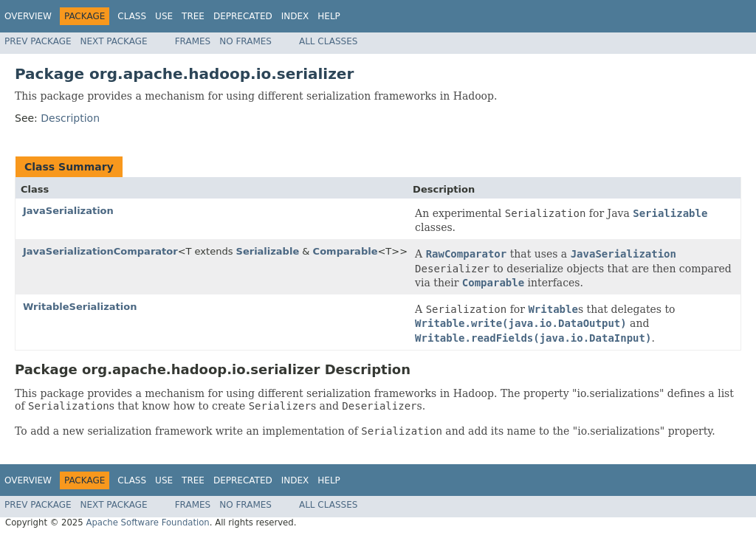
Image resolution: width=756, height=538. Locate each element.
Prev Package (38, 41)
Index (295, 16)
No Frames (245, 41)
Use (164, 16)
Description (70, 118)
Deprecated (243, 16)
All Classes (328, 41)
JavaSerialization (68, 211)
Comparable (346, 251)
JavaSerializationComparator (100, 251)
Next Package (114, 41)
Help (329, 16)
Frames (193, 41)
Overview (28, 16)
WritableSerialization (80, 307)
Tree (193, 16)
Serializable (268, 251)
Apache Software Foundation (147, 523)
